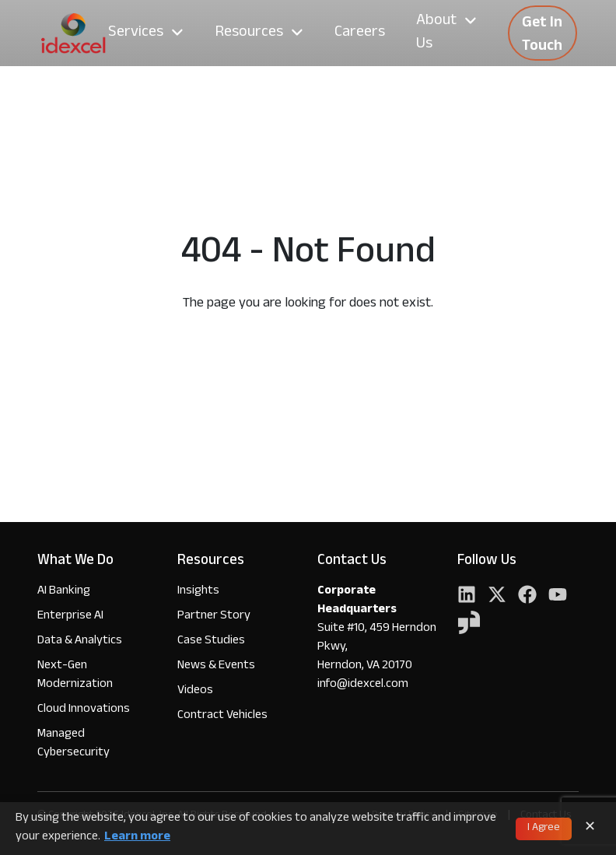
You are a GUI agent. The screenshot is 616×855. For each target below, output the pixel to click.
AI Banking (64, 592)
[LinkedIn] (467, 596)
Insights (198, 592)
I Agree (544, 829)
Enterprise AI (70, 617)
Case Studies (211, 641)
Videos (195, 691)
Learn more (137, 838)
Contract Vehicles (222, 716)
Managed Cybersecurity (73, 744)
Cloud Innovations (84, 710)
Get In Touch (542, 36)
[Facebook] (527, 596)
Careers (360, 33)
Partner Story (214, 617)
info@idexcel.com (363, 685)
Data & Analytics (80, 641)
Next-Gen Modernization (75, 676)
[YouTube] (558, 596)
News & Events (216, 666)
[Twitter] (497, 596)
